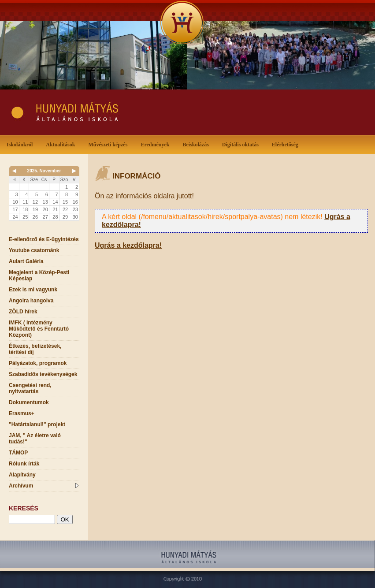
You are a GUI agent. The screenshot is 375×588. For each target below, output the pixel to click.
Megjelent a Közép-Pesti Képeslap (39, 275)
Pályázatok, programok (38, 363)
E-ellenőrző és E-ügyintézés (44, 239)
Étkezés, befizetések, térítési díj (35, 349)
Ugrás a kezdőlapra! (128, 245)
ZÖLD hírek (23, 312)
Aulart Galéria (26, 261)
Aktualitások (62, 144)
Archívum (44, 486)
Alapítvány (22, 475)
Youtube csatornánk (34, 250)
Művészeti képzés (110, 144)
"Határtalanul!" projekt (37, 424)
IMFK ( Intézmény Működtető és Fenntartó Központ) (39, 329)
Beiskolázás (197, 144)
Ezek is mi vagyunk (33, 290)
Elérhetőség (285, 145)
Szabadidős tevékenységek (43, 374)
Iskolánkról (21, 144)
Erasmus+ (22, 413)
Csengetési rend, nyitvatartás (30, 388)
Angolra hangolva (31, 301)
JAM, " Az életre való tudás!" (35, 439)
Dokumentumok (29, 402)
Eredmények (157, 144)
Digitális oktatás (240, 145)
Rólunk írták (24, 464)
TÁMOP (18, 453)
